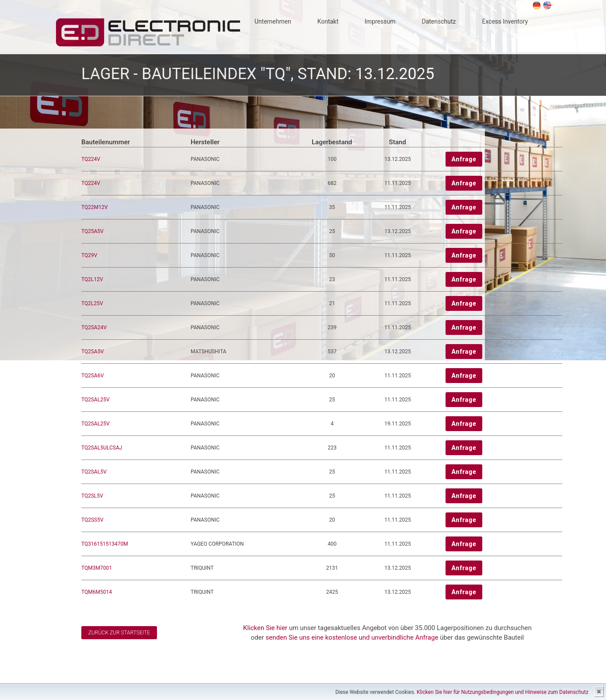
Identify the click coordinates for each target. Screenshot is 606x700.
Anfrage (464, 159)
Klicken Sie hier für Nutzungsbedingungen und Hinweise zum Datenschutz (503, 692)
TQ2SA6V (92, 376)
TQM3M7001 (97, 568)
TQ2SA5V (92, 352)
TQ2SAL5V (94, 472)
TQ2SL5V (92, 496)
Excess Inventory (505, 21)
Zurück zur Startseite (119, 633)
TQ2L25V (92, 303)
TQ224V (91, 159)
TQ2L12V (92, 279)
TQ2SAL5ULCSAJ (102, 448)
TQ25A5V (92, 231)
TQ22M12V (94, 207)
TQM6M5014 (97, 592)
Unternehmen (273, 21)
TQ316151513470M (105, 544)
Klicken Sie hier (265, 628)
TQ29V (89, 255)
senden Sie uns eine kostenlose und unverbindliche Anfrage (352, 637)
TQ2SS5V (92, 520)
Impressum (380, 21)
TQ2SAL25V (96, 400)
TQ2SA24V (94, 327)
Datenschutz (439, 21)
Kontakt (328, 21)
